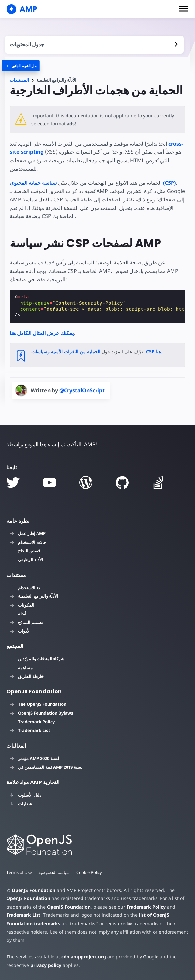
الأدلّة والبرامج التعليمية (34, 596)
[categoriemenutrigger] (26, 66)
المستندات (19, 80)
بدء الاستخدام (26, 588)
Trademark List (30, 730)
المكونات (22, 605)
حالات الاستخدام (28, 542)
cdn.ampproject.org (82, 957)
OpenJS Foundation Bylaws (42, 713)
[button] (184, 9)
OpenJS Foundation (33, 890)
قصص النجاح (25, 551)
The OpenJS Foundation (38, 704)
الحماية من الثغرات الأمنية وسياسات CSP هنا (96, 351)
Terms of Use (20, 872)
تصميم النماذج (26, 622)
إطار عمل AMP (28, 533)
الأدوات (20, 631)
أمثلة (18, 614)
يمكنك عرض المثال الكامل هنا (42, 333)
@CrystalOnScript (82, 390)
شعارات (21, 804)
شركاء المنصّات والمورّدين (37, 659)
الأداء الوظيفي (26, 560)
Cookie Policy (90, 872)
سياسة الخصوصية (55, 872)
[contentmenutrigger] (94, 45)
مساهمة (21, 668)
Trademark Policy (32, 722)
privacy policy (45, 965)
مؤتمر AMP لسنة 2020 (34, 758)
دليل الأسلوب (26, 795)
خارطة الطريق (27, 676)
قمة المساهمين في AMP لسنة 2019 (46, 767)
